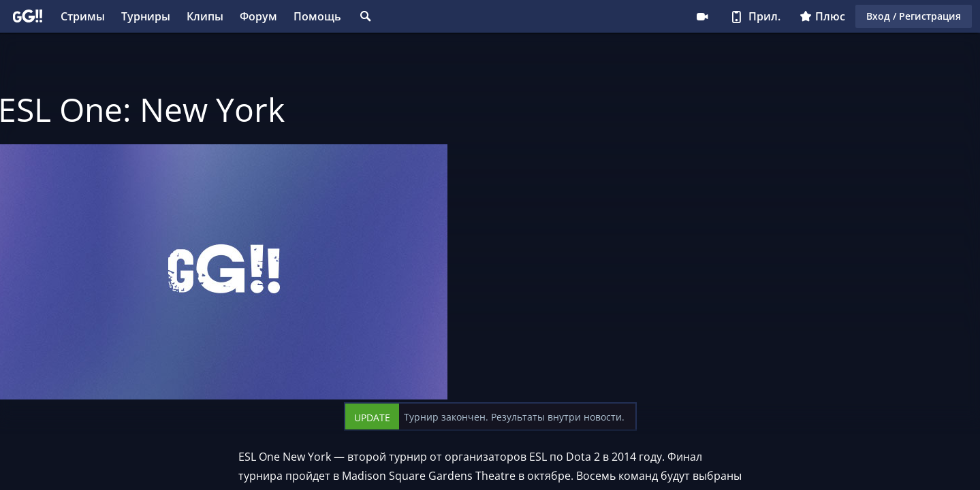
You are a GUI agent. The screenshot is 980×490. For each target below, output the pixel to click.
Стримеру (702, 16)
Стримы (83, 16)
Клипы (205, 16)
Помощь (317, 16)
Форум (258, 16)
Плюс (822, 16)
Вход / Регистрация (914, 16)
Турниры (146, 16)
